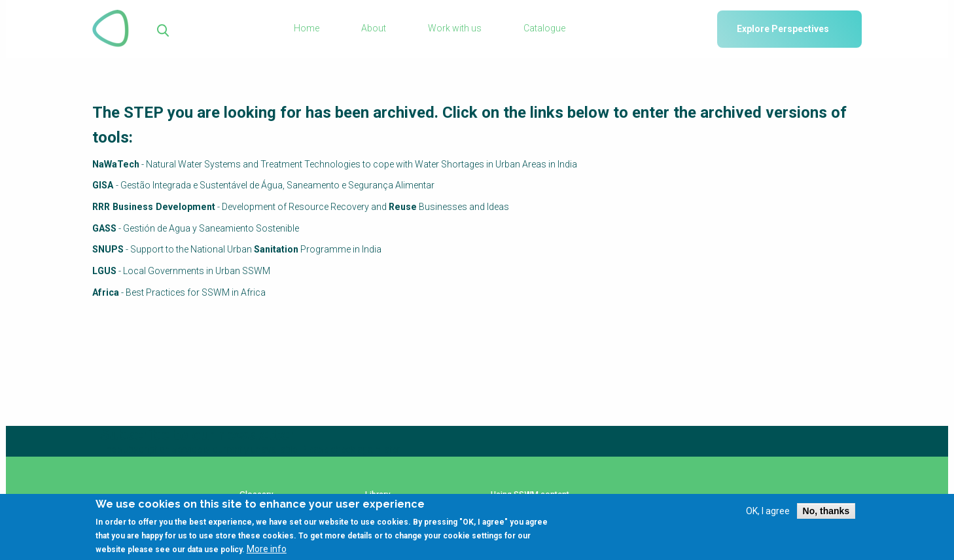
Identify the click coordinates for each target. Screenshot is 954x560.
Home (308, 29)
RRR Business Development (152, 207)
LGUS (104, 270)
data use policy (215, 551)
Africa (105, 291)
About (374, 29)
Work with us (455, 29)
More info (267, 550)
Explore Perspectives (783, 29)
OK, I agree (768, 512)
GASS (104, 228)
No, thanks (826, 512)
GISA (104, 185)
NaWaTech (115, 164)
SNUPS (108, 249)
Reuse (398, 207)
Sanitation (276, 249)
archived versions (764, 113)
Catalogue (544, 29)
